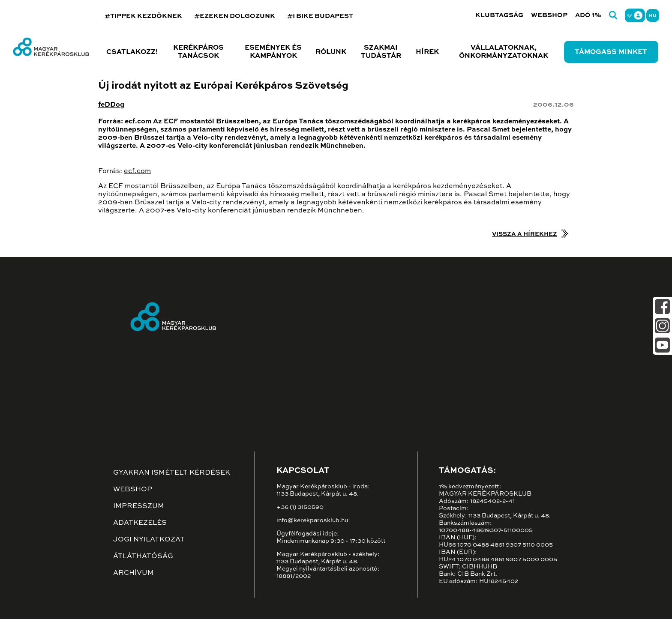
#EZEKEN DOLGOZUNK (235, 16)
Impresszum (139, 506)
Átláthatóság (143, 556)
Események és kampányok (273, 52)
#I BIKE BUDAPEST (320, 16)
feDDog (111, 105)
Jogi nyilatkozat (149, 540)
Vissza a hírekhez (525, 234)
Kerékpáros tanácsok (198, 52)
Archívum (133, 573)
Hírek (427, 52)
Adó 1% (588, 15)
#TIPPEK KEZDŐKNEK (143, 16)
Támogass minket (611, 52)
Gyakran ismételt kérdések (172, 473)
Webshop (549, 15)
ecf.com (137, 171)
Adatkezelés (140, 523)
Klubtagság (499, 15)
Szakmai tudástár (381, 52)
